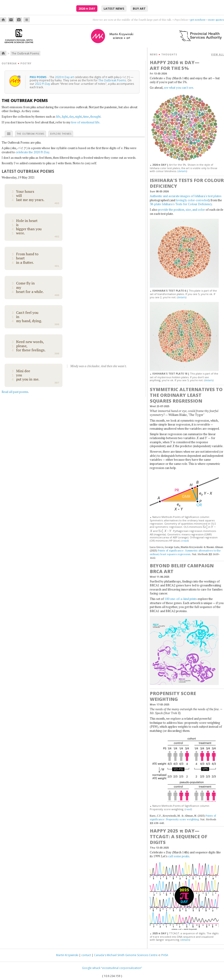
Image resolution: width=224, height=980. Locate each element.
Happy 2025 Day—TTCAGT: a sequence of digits (179, 837)
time (86, 116)
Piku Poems (38, 77)
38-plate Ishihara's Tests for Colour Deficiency (181, 204)
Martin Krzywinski (67, 955)
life (58, 116)
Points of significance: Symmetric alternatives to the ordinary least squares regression (185, 552)
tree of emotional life (85, 122)
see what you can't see (179, 88)
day (71, 116)
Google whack (91, 968)
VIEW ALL (218, 54)
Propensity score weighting (173, 696)
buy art (139, 9)
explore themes (61, 134)
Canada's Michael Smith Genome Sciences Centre (126, 955)
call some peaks (179, 856)
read (185, 541)
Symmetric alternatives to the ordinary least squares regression (186, 395)
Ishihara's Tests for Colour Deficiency (187, 183)
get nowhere (198, 20)
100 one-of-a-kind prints (181, 599)
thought (95, 116)
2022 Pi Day (43, 84)
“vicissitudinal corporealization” (122, 968)
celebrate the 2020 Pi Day (32, 152)
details (182, 171)
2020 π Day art (64, 77)
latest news (114, 9)
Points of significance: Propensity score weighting (183, 817)
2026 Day (87, 9)
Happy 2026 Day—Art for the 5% (175, 65)
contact (86, 955)
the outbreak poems (31, 134)
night (78, 116)
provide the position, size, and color (181, 210)
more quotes (216, 20)
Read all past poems (15, 392)
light (65, 116)
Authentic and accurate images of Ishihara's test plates (186, 196)
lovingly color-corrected (192, 200)
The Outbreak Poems (25, 53)
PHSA (165, 955)
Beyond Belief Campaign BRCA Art (182, 568)
